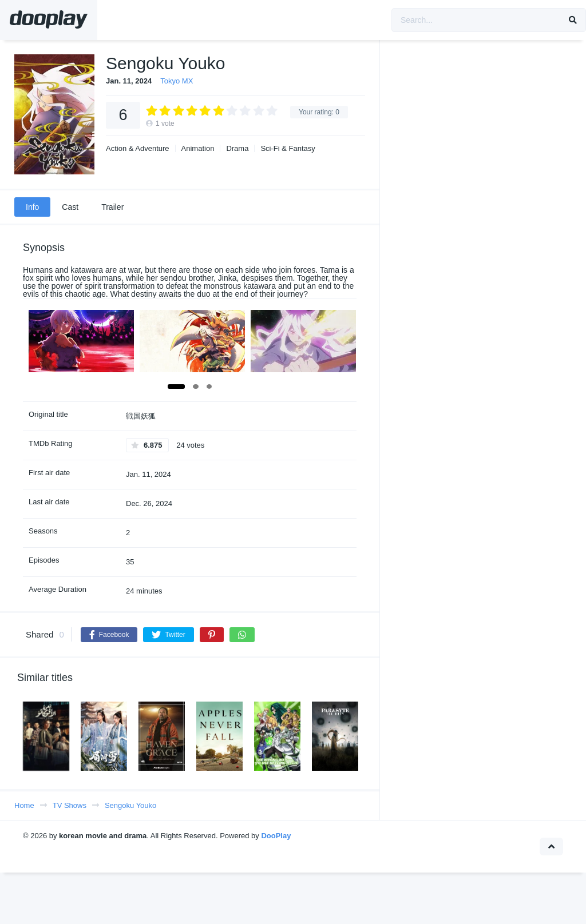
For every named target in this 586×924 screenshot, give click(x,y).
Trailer (112, 207)
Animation (198, 148)
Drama (237, 148)
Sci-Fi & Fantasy (288, 148)
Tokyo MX (177, 81)
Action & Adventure (138, 148)
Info (32, 207)
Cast (70, 207)
